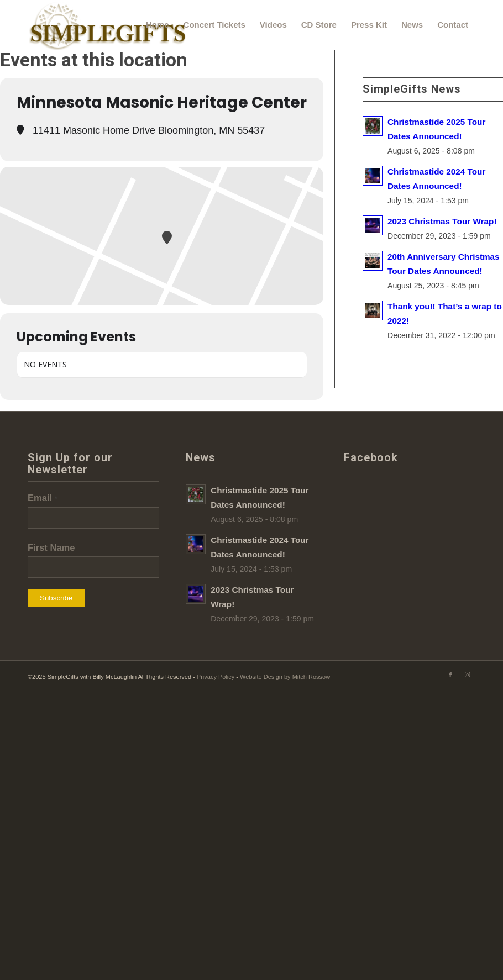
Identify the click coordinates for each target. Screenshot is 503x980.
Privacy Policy (216, 677)
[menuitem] (158, 25)
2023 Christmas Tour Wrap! (442, 221)
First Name (51, 548)
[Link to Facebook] (450, 675)
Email (43, 498)
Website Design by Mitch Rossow (285, 677)
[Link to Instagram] (467, 675)
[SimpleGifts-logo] (109, 25)
